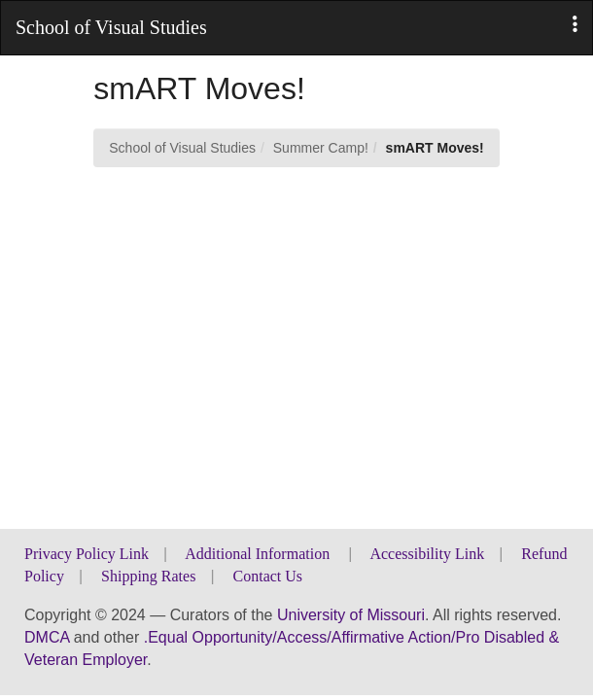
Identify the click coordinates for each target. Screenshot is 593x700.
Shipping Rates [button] (148, 576)
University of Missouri (351, 615)
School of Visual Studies (182, 148)
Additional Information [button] (259, 554)
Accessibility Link (427, 554)
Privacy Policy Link (87, 554)
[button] (575, 25)
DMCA (47, 637)
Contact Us (268, 576)
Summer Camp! (321, 148)
